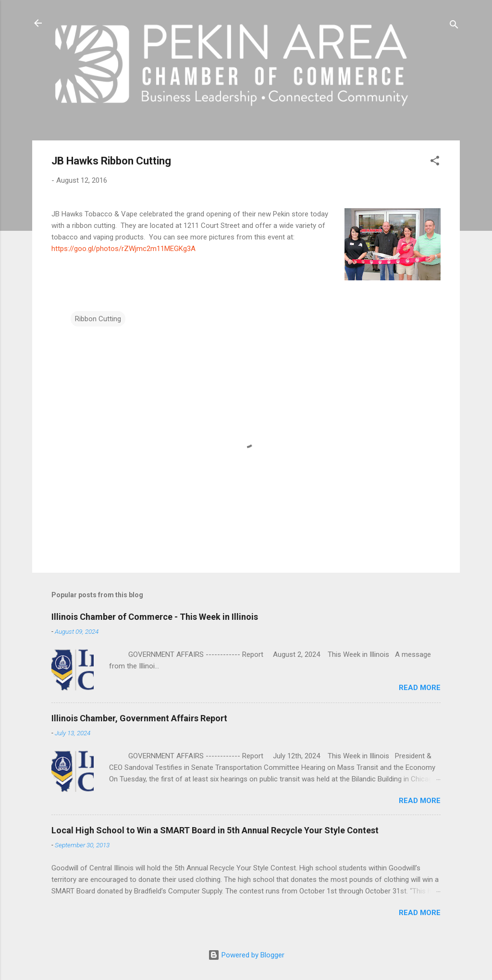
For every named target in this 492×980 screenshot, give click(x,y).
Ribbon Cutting (98, 319)
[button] (435, 162)
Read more (420, 688)
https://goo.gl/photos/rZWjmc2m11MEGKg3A (123, 249)
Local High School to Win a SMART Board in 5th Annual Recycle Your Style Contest (215, 830)
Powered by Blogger (246, 955)
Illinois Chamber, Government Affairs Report (139, 718)
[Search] (454, 26)
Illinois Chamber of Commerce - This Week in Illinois (155, 617)
